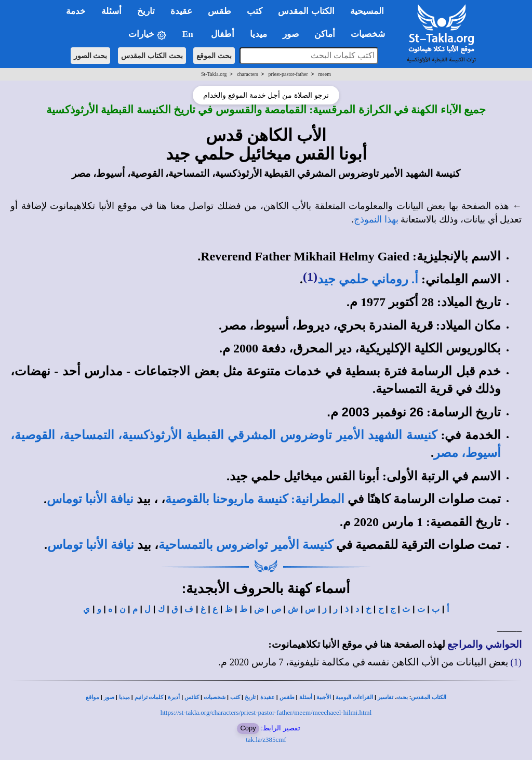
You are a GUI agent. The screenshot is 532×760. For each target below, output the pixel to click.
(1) (310, 277)
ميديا (124, 697)
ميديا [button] (258, 34)
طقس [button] (220, 11)
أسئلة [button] (111, 11)
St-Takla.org (214, 74)
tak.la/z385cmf (266, 739)
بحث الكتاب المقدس (152, 56)
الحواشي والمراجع (484, 644)
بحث (402, 697)
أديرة (174, 697)
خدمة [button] (76, 11)
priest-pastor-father (288, 74)
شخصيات (215, 697)
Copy (248, 728)
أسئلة (306, 697)
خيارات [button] (148, 35)
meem (325, 74)
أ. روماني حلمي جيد (368, 279)
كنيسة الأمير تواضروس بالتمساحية (246, 545)
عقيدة (268, 697)
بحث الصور (91, 56)
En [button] (189, 34)
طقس (287, 697)
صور (109, 697)
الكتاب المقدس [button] (306, 11)
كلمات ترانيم (149, 697)
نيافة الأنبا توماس (90, 499)
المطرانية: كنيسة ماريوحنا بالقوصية (255, 499)
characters (248, 74)
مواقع (92, 697)
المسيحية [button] (367, 11)
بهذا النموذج (376, 219)
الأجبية (324, 697)
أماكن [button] (325, 34)
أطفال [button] (223, 34)
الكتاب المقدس (429, 697)
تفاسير (385, 697)
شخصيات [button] (371, 34)
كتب (235, 697)
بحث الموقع (214, 56)
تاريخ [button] (146, 11)
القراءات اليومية (354, 697)
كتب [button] (255, 11)
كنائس (192, 697)
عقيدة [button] (181, 11)
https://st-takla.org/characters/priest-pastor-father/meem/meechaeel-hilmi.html (266, 712)
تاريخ (250, 697)
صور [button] (291, 34)
